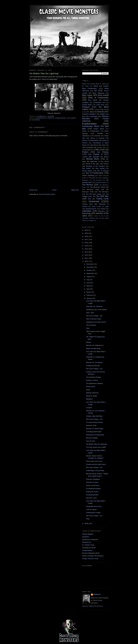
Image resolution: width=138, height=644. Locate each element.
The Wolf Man (102, 196)
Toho (89, 199)
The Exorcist (97, 180)
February (90, 295)
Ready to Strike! (92, 396)
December (90, 264)
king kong (86, 213)
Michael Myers (93, 159)
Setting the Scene (92, 492)
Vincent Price (88, 204)
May (88, 286)
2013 (87, 252)
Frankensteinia (87, 550)
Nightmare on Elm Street (99, 161)
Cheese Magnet (88, 534)
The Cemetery (91, 325)
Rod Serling (100, 168)
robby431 (97, 594)
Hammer (97, 136)
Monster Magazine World (91, 553)
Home (54, 190)
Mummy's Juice (91, 498)
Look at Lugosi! (91, 509)
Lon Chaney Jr (95, 154)
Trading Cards (102, 199)
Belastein (89, 399)
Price (88, 519)
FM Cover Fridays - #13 (94, 419)
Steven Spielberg (88, 175)
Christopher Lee (99, 102)
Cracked (89, 408)
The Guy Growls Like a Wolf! (96, 447)
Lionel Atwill (86, 150)
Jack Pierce (94, 145)
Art (96, 91)
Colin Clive (100, 105)
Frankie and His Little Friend (96, 464)
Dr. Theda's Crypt (88, 545)
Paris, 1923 (90, 313)
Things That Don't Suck (90, 559)
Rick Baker (86, 168)
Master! (89, 342)
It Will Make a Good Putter (95, 471)
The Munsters (103, 192)
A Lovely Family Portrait (94, 422)
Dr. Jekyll (90, 112)
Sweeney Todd (91, 425)
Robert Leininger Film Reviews (93, 556)
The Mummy (88, 185)
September (90, 273)
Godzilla (100, 133)
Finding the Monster (93, 366)
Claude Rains (87, 105)
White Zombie (97, 206)
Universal (36, 120)
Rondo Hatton (87, 171)
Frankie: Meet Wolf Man (94, 416)
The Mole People (100, 182)
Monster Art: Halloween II (95, 345)
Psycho (106, 164)
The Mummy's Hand (91, 189)
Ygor (107, 206)
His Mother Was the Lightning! (97, 444)
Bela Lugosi (87, 95)
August (89, 277)
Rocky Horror (91, 387)
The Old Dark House (94, 194)
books (103, 209)
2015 (87, 246)
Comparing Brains (92, 495)
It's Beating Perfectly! (93, 489)
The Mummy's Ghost (97, 187)
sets (102, 216)
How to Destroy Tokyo (94, 319)
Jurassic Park (101, 147)
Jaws (104, 145)
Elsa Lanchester (92, 116)
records (96, 216)
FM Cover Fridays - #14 (94, 369)
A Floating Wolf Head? (94, 432)
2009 (87, 523)
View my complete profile (93, 606)
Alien (88, 328)
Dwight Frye (104, 114)
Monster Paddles (92, 438)
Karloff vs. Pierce (92, 380)
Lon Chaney (103, 152)
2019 (87, 233)
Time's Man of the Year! (94, 461)
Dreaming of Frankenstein (95, 435)
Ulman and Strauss (93, 485)
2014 (87, 249)
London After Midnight (91, 157)
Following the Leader (93, 513)
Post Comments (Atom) (47, 194)
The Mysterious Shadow (94, 383)
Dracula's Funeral (92, 482)
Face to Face (91, 441)
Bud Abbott (93, 100)
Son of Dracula (103, 171)
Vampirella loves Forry (94, 506)
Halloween (86, 136)
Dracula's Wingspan (93, 479)
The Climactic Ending (93, 377)
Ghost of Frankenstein (57, 118)
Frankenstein (41, 118)
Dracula (100, 112)
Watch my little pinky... (94, 348)
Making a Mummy (92, 393)
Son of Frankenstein (94, 173)
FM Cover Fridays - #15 (94, 316)
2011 (87, 258)
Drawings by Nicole (89, 548)
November (90, 267)
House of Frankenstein (90, 140)
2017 (87, 240)
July (88, 280)
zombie (91, 220)
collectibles (87, 211)
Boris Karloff (103, 95)
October (89, 270)
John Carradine (88, 147)
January (89, 298)
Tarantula (92, 178)
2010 (87, 261)
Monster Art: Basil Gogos (95, 429)
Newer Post (34, 190)
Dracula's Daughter (89, 114)
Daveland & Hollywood (90, 540)
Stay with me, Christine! (94, 306)
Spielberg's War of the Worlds (96, 310)
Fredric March (99, 129)
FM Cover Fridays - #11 (94, 516)
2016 (87, 243)
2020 (87, 230)
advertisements (91, 209)
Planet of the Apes (92, 164)
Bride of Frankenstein (98, 98)
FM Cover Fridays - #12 (94, 467)
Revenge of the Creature (95, 166)
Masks (106, 157)
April (88, 289)
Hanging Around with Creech (96, 322)
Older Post (75, 190)
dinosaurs (101, 211)
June (88, 283)
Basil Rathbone (99, 93)
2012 (87, 255)
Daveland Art (87, 542)
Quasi (88, 390)
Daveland (86, 537)
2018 (87, 236)
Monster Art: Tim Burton (94, 362)
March (89, 292)
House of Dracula (97, 138)
